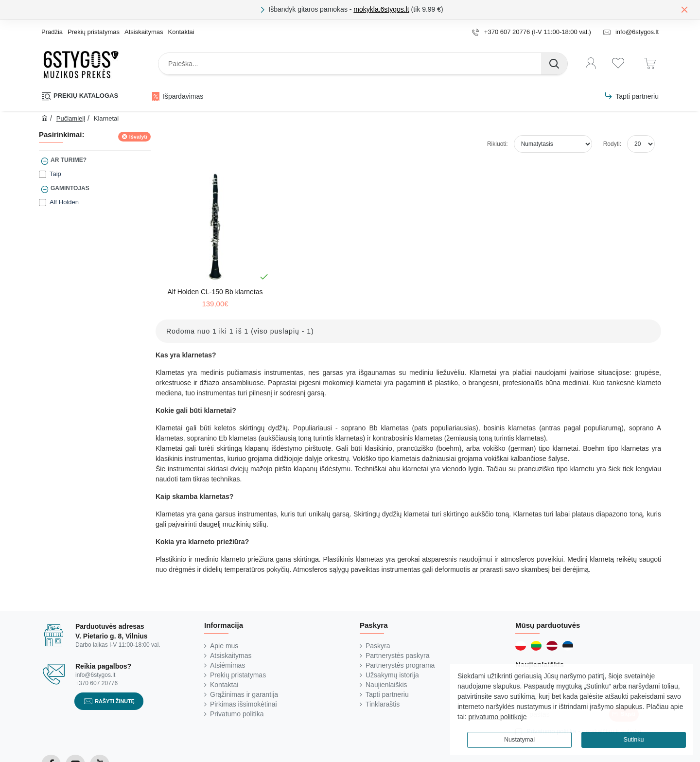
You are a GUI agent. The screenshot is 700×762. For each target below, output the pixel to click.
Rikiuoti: (498, 144)
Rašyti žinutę (115, 701)
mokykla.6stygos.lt (381, 9)
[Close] (684, 9)
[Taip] (43, 174)
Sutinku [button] (633, 740)
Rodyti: (612, 144)
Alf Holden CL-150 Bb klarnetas (215, 292)
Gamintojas (70, 188)
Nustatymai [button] (519, 740)
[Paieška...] (554, 64)
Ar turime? (69, 160)
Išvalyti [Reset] (138, 137)
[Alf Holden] (43, 203)
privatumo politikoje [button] (498, 717)
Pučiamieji (71, 118)
